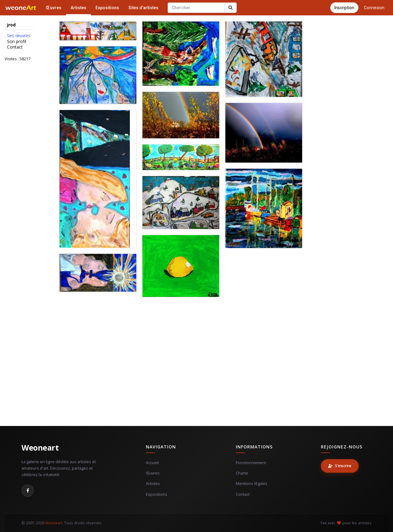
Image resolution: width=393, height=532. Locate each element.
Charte (242, 473)
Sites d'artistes (143, 8)
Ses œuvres (19, 36)
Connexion (374, 8)
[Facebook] (28, 491)
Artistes (78, 8)
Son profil (17, 41)
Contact (15, 47)
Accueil (152, 463)
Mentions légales (252, 484)
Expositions (107, 8)
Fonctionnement (251, 463)
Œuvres (54, 8)
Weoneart (40, 447)
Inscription (344, 8)
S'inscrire (340, 466)
